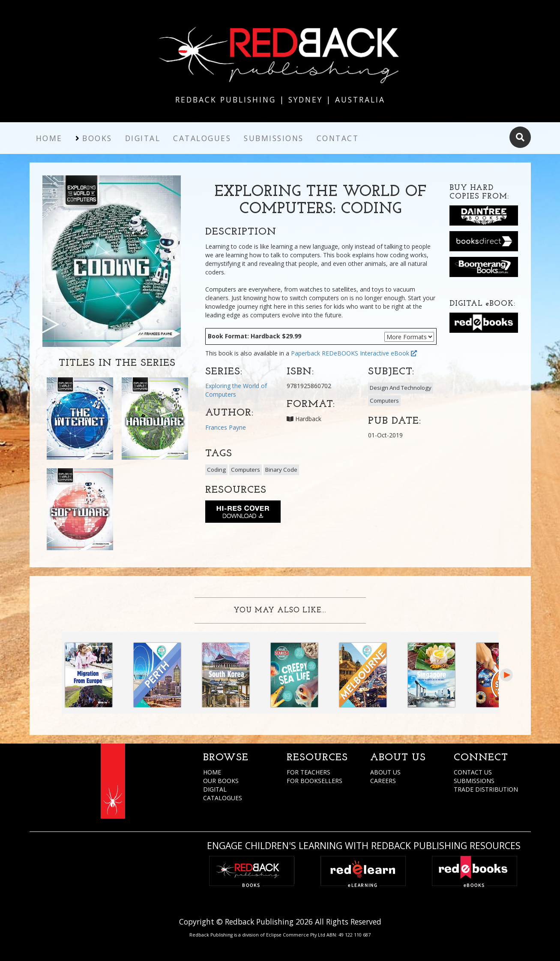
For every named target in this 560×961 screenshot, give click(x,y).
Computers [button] (384, 401)
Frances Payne (226, 427)
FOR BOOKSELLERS (314, 781)
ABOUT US (385, 772)
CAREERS (383, 781)
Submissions (274, 138)
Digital (143, 138)
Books (97, 138)
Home (49, 138)
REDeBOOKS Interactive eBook (369, 353)
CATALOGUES (223, 798)
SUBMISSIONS (474, 781)
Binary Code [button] (281, 470)
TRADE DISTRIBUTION (486, 789)
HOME (212, 772)
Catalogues (202, 138)
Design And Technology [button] (401, 388)
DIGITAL (215, 789)
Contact (338, 138)
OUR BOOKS (221, 781)
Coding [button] (216, 470)
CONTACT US (473, 772)
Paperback (305, 353)
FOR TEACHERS (308, 772)
